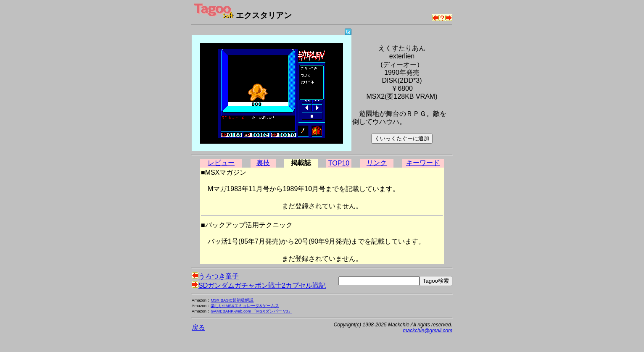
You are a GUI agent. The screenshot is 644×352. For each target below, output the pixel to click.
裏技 (263, 163)
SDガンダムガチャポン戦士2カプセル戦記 (259, 285)
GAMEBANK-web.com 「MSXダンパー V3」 (251, 311)
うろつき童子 (215, 276)
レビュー (221, 163)
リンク (377, 163)
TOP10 (339, 163)
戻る (198, 327)
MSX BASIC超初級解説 (232, 300)
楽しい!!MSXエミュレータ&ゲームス (245, 306)
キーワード (423, 163)
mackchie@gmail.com (428, 331)
